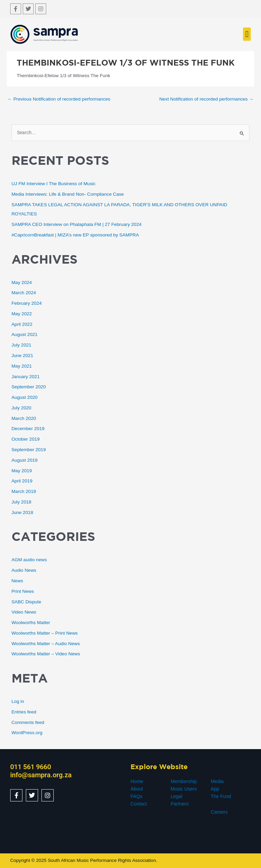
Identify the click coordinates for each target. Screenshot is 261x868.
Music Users (184, 789)
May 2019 (22, 471)
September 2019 (29, 450)
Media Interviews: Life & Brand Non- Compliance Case (68, 194)
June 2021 (22, 356)
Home (137, 781)
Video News (24, 612)
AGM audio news (29, 560)
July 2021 (22, 345)
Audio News (24, 570)
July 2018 (22, 502)
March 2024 (24, 293)
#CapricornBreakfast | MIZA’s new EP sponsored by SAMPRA (75, 235)
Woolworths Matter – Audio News (46, 644)
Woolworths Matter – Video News (46, 654)
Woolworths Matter (31, 623)
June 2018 (22, 512)
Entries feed (24, 712)
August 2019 (25, 460)
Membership (184, 781)
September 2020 (29, 387)
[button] (247, 34)
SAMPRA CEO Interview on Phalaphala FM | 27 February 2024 (77, 224)
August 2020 (25, 397)
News (17, 581)
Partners (180, 804)
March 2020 (24, 418)
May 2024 (22, 282)
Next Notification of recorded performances (206, 99)
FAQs (136, 796)
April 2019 (22, 481)
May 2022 (22, 314)
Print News (23, 591)
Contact (139, 804)
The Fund (221, 796)
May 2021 (22, 366)
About (137, 789)
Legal (176, 796)
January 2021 (26, 377)
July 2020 (22, 408)
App (215, 789)
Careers (219, 812)
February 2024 (27, 303)
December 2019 (28, 429)
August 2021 (25, 334)
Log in (18, 701)
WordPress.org (27, 733)
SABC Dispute (26, 602)
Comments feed (28, 722)
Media (217, 781)
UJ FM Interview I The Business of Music (54, 184)
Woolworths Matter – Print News (45, 633)
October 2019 (26, 439)
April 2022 (22, 324)
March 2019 (24, 491)
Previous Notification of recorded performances (59, 99)
